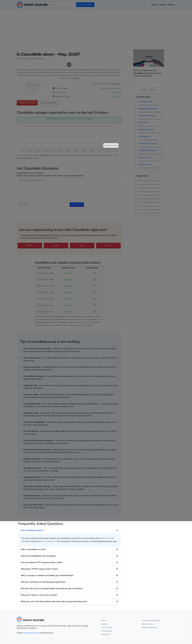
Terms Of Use (107, 627)
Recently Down (148, 624)
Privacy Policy (107, 631)
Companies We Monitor (151, 621)
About (104, 621)
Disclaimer (105, 634)
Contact (104, 624)
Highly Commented (149, 627)
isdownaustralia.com (31, 633)
